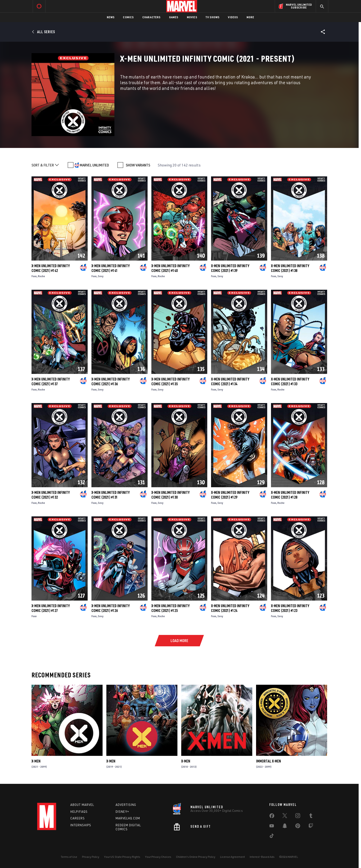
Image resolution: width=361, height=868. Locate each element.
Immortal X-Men (268, 761)
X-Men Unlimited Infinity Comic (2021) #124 (230, 608)
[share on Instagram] (298, 817)
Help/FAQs (79, 812)
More (250, 17)
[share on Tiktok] (272, 837)
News (111, 17)
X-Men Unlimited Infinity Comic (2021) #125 (170, 608)
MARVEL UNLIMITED (94, 165)
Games (174, 17)
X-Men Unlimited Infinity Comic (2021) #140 (170, 268)
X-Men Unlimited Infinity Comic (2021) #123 (290, 608)
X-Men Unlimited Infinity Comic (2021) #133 (290, 381)
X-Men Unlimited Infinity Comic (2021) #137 (51, 381)
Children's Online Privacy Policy (196, 857)
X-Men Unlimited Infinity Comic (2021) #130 (170, 495)
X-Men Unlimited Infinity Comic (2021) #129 (230, 495)
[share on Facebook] (272, 817)
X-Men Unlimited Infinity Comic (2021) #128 (290, 495)
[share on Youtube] (272, 827)
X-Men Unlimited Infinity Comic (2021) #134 (230, 381)
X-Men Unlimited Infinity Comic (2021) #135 (170, 381)
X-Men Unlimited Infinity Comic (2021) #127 (51, 608)
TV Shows (213, 17)
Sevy (101, 276)
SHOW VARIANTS (138, 165)
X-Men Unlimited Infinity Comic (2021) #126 (111, 608)
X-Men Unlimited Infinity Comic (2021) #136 (111, 381)
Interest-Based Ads (262, 857)
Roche (41, 276)
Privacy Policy (91, 857)
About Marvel (82, 805)
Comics (128, 17)
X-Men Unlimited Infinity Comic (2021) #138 (290, 268)
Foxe (34, 276)
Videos (233, 17)
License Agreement (232, 857)
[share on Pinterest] (298, 827)
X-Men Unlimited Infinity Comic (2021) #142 (51, 268)
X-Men (36, 761)
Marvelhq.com (128, 818)
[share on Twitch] (311, 827)
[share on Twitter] (285, 817)
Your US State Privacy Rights (122, 857)
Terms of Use (69, 857)
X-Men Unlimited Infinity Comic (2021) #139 (230, 268)
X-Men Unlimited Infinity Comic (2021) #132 (51, 495)
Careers (78, 818)
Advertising (126, 805)
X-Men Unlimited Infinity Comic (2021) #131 (111, 495)
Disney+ (122, 812)
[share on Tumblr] (311, 817)
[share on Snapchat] (285, 827)
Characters (151, 17)
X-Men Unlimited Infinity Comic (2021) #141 (111, 268)
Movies (192, 17)
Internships (81, 825)
